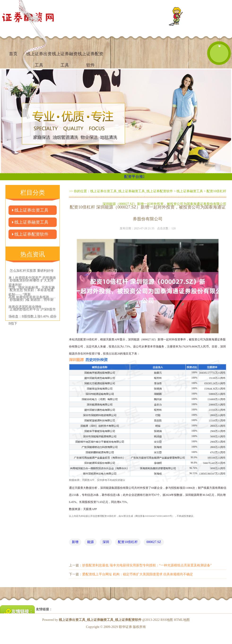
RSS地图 (167, 620)
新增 (75, 542)
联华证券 (125, 627)
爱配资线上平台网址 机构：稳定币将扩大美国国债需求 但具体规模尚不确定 (138, 574)
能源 (90, 542)
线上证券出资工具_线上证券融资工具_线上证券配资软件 (132, 191)
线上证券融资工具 (65, 56)
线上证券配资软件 (90, 56)
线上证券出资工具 (31, 210)
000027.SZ (154, 542)
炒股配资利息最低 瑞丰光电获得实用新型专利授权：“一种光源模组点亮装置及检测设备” (147, 565)
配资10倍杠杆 (128, 542)
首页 (13, 54)
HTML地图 (182, 620)
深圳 (106, 542)
